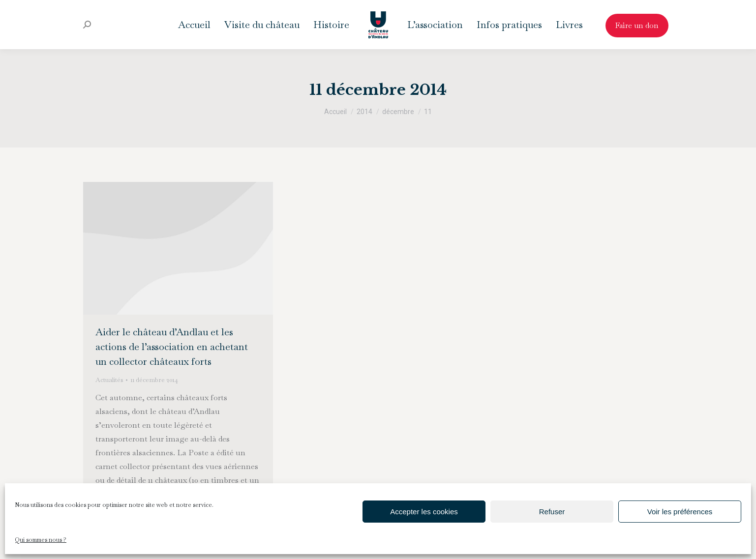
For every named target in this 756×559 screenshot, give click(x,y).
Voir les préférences (680, 512)
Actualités (109, 380)
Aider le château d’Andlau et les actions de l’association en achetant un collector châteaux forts (172, 347)
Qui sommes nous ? (41, 540)
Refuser (552, 512)
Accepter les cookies (424, 512)
